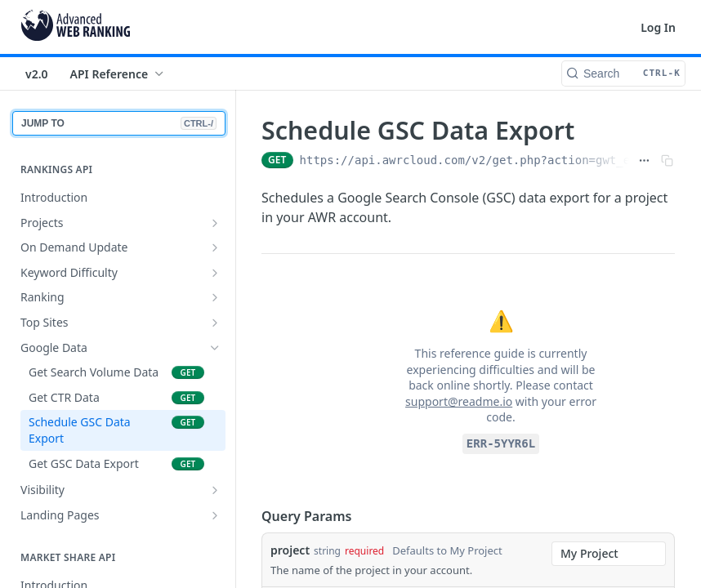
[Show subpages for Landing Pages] (215, 515)
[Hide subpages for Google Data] (215, 348)
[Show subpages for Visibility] (215, 490)
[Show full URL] (644, 160)
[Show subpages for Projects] (215, 223)
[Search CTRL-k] (623, 73)
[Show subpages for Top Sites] (215, 323)
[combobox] (609, 554)
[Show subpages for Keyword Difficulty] (215, 273)
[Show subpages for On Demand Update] (215, 247)
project (290, 550)
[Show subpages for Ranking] (215, 297)
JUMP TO (119, 123)
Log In (658, 27)
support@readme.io (459, 401)
